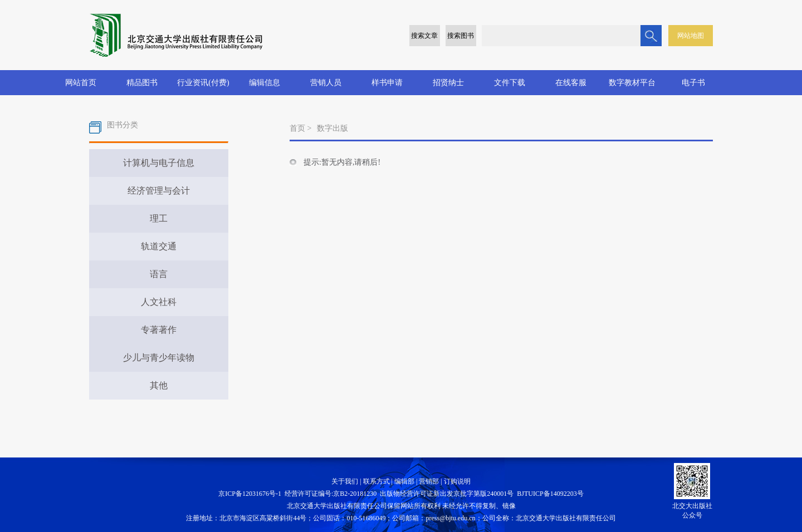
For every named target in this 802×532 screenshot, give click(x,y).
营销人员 (326, 83)
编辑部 (404, 481)
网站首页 (81, 83)
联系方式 (376, 481)
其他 (159, 385)
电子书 (693, 83)
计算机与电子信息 (159, 163)
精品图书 (142, 83)
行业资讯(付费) (203, 83)
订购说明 (457, 481)
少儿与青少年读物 (159, 358)
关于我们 (345, 481)
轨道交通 (159, 246)
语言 (159, 274)
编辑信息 (265, 83)
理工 (159, 218)
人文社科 (159, 302)
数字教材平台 (632, 83)
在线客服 (571, 83)
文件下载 (510, 83)
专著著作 (159, 330)
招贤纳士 (448, 83)
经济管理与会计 (159, 191)
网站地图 (691, 36)
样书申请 (387, 83)
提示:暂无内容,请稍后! (342, 162)
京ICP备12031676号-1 (250, 494)
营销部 (429, 481)
